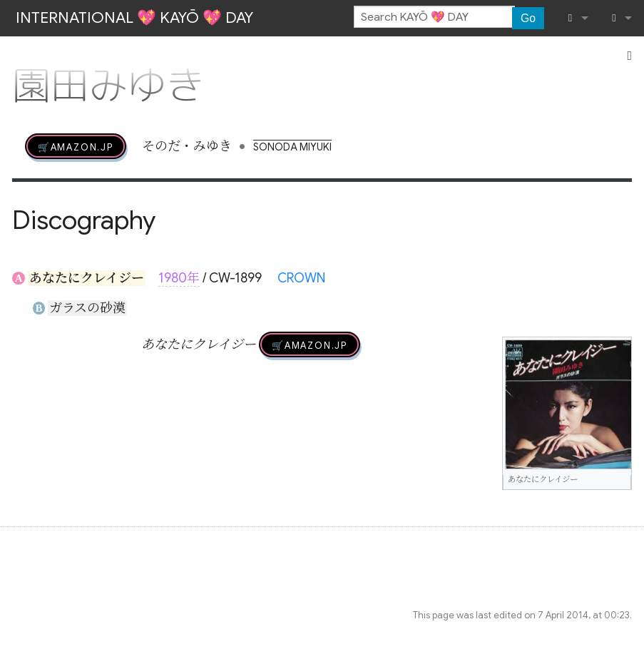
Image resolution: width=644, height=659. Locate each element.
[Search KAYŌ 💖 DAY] (434, 17)
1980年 (179, 278)
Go (528, 18)
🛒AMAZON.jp (76, 146)
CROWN (301, 278)
